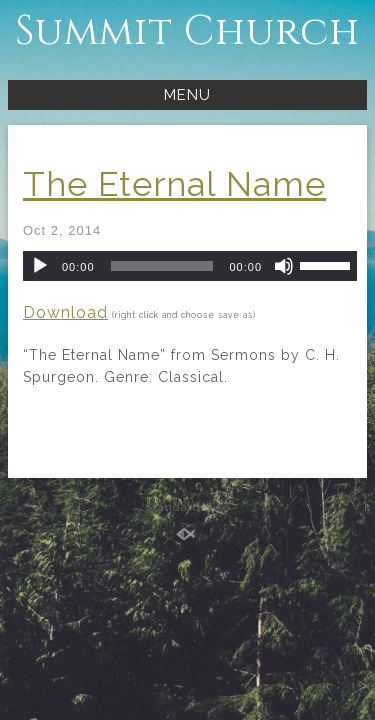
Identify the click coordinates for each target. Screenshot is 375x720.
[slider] (162, 266)
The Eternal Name (174, 184)
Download (65, 312)
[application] (190, 266)
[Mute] (284, 266)
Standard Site (187, 507)
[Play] (40, 266)
